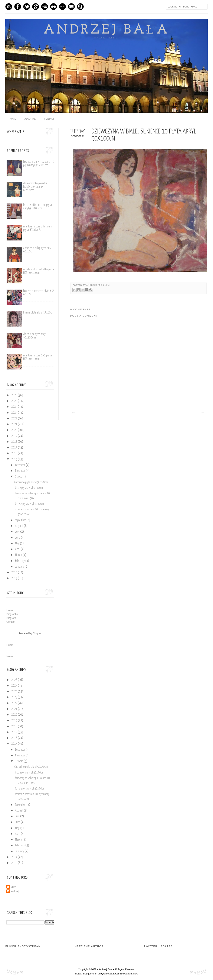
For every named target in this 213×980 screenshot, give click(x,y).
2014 (15, 573)
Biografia (11, 618)
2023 (15, 413)
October (19, 477)
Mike (13, 887)
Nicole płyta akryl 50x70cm (29, 488)
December (20, 465)
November (20, 471)
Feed (9, 7)
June (18, 538)
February (20, 561)
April (18, 549)
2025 (15, 401)
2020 (15, 430)
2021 (15, 424)
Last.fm (62, 7)
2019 (15, 436)
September (21, 520)
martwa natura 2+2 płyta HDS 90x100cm (37, 357)
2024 (15, 407)
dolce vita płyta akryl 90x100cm (35, 336)
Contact (49, 119)
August (19, 526)
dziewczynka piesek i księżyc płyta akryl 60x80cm (35, 187)
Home (10, 610)
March (19, 555)
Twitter (27, 7)
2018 (15, 442)
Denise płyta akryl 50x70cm (30, 504)
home (13, 119)
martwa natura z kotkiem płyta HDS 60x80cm (38, 228)
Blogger (37, 633)
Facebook (18, 7)
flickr (53, 7)
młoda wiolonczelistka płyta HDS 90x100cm (39, 271)
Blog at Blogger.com (85, 974)
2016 (15, 453)
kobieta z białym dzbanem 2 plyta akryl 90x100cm (39, 163)
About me (30, 119)
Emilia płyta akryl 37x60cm (39, 313)
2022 (15, 419)
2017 (15, 448)
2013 (15, 578)
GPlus (36, 7)
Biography (12, 614)
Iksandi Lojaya (131, 974)
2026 (15, 395)
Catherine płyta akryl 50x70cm (31, 482)
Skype (80, 7)
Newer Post (73, 413)
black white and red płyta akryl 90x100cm (37, 207)
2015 (15, 459)
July (18, 532)
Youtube (45, 7)
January (20, 567)
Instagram (71, 7)
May (18, 543)
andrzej (92, 285)
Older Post (203, 413)
